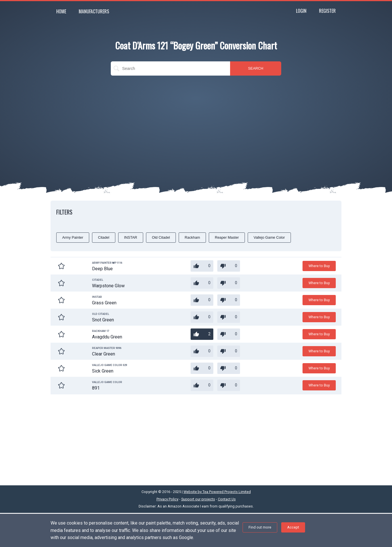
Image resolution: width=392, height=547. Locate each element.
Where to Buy (319, 266)
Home (61, 11)
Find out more (260, 527)
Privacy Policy (167, 499)
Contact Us (227, 499)
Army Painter (73, 237)
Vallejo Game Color (269, 237)
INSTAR (131, 237)
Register (327, 11)
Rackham (192, 237)
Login (301, 11)
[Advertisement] (196, 121)
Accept (293, 527)
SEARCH (256, 68)
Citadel (104, 237)
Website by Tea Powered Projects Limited (217, 492)
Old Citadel (161, 237)
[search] (170, 68)
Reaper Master (227, 237)
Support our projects (198, 499)
